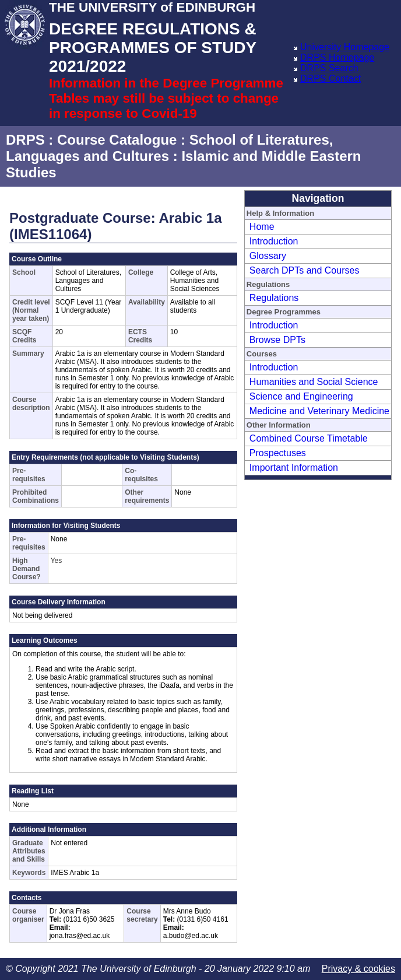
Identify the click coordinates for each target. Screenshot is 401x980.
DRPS (25, 140)
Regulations (274, 298)
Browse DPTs (277, 340)
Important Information (294, 468)
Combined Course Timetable (309, 438)
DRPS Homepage (337, 57)
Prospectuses (278, 453)
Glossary (268, 256)
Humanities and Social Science (314, 382)
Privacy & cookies (358, 969)
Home (262, 227)
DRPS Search (329, 68)
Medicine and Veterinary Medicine (319, 411)
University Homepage (345, 47)
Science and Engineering (301, 396)
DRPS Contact (330, 78)
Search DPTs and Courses (305, 270)
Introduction (274, 241)
